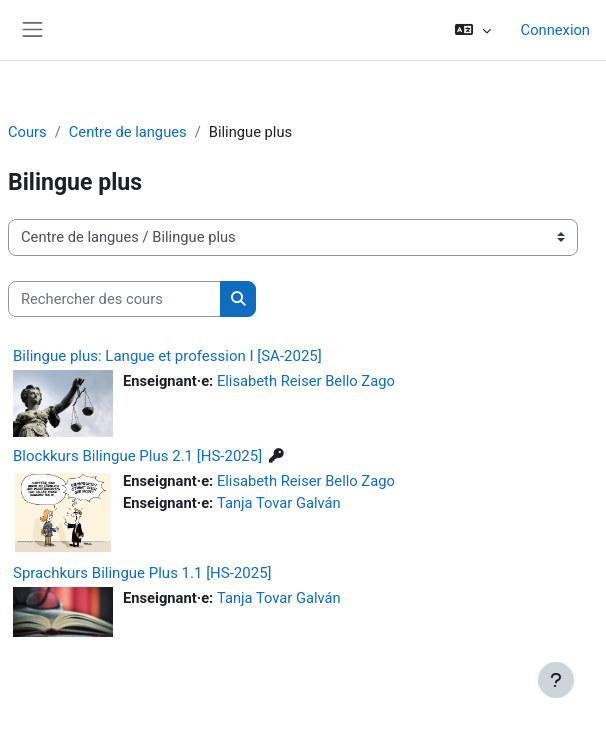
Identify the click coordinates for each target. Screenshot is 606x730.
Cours (27, 132)
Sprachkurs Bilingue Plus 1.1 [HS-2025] (142, 573)
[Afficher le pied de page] (556, 680)
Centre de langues (128, 132)
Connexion (555, 30)
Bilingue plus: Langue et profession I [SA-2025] (167, 356)
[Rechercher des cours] (114, 299)
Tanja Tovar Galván (279, 503)
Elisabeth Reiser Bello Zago (306, 381)
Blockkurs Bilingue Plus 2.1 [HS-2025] (137, 456)
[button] (472, 30)
